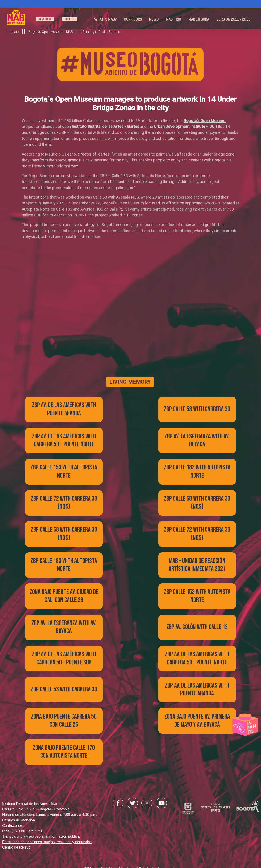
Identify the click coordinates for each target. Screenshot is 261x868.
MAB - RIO (174, 19)
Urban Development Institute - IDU (184, 127)
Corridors (133, 19)
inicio (15, 32)
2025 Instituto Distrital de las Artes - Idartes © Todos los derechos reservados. (130, 855)
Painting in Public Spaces (101, 32)
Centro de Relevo (16, 834)
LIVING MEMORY (130, 382)
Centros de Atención (19, 807)
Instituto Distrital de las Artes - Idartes (105, 127)
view (57, 422)
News (154, 19)
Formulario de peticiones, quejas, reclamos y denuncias (47, 829)
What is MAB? (105, 19)
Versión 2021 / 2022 (233, 19)
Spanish (45, 19)
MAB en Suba (199, 19)
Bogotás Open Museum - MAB (51, 32)
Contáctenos (12, 812)
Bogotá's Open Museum (205, 121)
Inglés (69, 19)
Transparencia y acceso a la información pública (41, 823)
